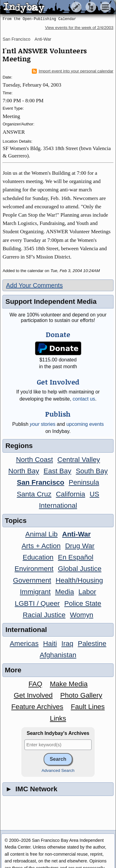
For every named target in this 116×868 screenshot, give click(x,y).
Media (64, 592)
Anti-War (43, 39)
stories (43, 424)
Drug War (80, 546)
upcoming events (85, 424)
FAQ (35, 684)
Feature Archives (37, 707)
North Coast (34, 460)
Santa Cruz (34, 494)
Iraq (67, 644)
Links (58, 718)
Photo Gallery (81, 695)
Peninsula (84, 482)
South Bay (92, 471)
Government (32, 580)
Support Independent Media (51, 302)
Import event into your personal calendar (73, 71)
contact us (84, 399)
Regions (19, 446)
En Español (76, 557)
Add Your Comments (34, 285)
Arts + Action (41, 546)
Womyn (82, 615)
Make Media (69, 684)
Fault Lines (88, 707)
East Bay (58, 471)
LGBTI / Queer (37, 603)
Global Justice (80, 569)
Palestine (92, 644)
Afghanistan (58, 655)
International (58, 505)
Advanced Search (58, 770)
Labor (87, 592)
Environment (34, 569)
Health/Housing (79, 580)
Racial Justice (44, 615)
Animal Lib (42, 534)
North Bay (24, 471)
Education (38, 557)
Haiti (50, 644)
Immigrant (35, 592)
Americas (24, 644)
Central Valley (79, 460)
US (95, 494)
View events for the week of (79, 28)
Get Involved (33, 695)
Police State (83, 603)
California (71, 494)
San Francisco (16, 39)
